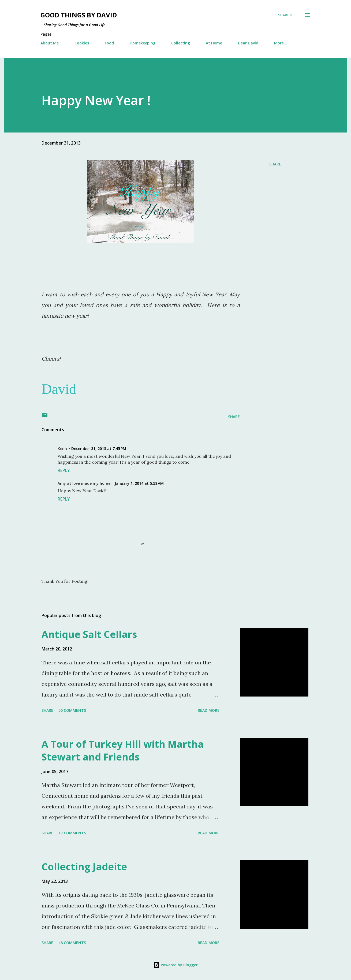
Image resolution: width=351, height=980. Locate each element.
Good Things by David (79, 15)
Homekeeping (143, 43)
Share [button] (275, 164)
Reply (64, 470)
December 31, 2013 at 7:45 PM (99, 449)
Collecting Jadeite (84, 867)
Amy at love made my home (84, 483)
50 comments (72, 710)
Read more (209, 710)
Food (109, 43)
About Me (50, 43)
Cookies (82, 43)
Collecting (181, 43)
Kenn (62, 449)
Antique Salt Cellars (89, 634)
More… (281, 43)
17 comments (72, 833)
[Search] (285, 15)
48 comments (72, 943)
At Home (214, 43)
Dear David (248, 43)
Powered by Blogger (175, 965)
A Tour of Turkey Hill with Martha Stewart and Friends (123, 750)
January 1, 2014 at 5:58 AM (139, 483)
